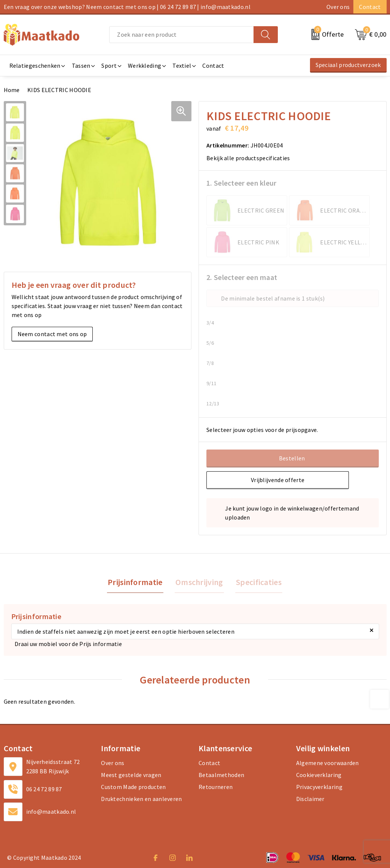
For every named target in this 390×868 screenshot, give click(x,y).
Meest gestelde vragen (131, 776)
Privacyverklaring (319, 788)
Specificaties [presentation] (257, 582)
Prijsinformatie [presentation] (137, 582)
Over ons (338, 7)
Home (12, 90)
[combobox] (181, 35)
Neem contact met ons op (52, 334)
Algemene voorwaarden (328, 764)
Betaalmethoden (221, 776)
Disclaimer (310, 800)
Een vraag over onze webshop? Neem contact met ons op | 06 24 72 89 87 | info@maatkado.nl (127, 7)
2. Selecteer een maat (242, 277)
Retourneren (216, 788)
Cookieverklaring (319, 776)
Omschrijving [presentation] (199, 582)
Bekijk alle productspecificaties (251, 158)
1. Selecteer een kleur (242, 183)
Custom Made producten (133, 788)
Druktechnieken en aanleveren (141, 800)
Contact (370, 7)
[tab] (137, 583)
